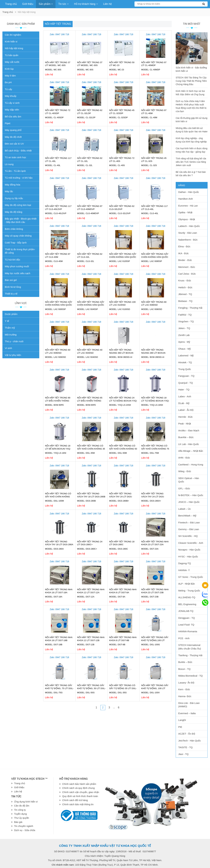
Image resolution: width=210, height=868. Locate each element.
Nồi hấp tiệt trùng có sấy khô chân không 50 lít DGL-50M (123, 449)
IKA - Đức (183, 253)
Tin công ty (20, 810)
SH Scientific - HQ (188, 536)
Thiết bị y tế (11, 294)
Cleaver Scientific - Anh (191, 543)
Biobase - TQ (185, 301)
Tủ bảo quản (12, 55)
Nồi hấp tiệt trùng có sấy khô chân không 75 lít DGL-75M (155, 449)
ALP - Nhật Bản (187, 584)
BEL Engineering (187, 604)
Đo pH (8, 82)
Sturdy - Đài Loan (188, 233)
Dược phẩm (11, 314)
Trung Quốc (185, 369)
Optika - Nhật (185, 212)
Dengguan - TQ (187, 618)
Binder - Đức (185, 260)
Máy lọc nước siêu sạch (18, 273)
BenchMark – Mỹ (187, 516)
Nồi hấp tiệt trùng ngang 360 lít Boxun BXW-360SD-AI (121, 353)
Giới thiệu (28, 4)
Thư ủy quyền (22, 818)
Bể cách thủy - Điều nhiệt (18, 151)
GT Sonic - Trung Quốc (191, 577)
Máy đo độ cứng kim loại (18, 205)
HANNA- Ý (184, 570)
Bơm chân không (14, 229)
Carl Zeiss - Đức (187, 274)
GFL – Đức (184, 488)
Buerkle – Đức (186, 437)
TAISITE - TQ (185, 747)
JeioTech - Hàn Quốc (190, 741)
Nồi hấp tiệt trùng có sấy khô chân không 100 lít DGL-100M (58, 497)
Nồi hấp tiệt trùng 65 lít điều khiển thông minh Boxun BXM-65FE (90, 401)
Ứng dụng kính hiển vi (26, 802)
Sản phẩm (46, 4)
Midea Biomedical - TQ (190, 676)
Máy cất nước (12, 62)
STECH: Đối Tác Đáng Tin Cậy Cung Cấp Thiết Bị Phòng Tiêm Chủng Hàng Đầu (191, 81)
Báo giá (18, 822)
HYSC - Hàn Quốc (188, 557)
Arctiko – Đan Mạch (189, 430)
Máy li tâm (10, 76)
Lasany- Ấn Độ (186, 683)
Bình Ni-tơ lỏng (13, 287)
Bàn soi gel (11, 280)
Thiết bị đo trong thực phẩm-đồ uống (20, 251)
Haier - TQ (184, 390)
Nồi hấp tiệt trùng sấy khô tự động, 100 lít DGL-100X (155, 688)
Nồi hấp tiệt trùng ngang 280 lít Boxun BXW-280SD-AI (153, 353)
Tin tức (63, 4)
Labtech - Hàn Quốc (189, 226)
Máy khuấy (11, 96)
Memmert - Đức (187, 267)
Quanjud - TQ (186, 383)
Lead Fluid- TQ (186, 625)
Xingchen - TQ (186, 321)
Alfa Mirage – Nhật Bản (191, 451)
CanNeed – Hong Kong (191, 465)
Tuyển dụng (20, 814)
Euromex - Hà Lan (188, 206)
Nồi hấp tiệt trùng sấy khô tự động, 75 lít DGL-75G (59, 688)
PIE (180, 727)
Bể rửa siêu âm (13, 117)
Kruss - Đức (185, 280)
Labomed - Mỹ (186, 355)
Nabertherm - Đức (188, 240)
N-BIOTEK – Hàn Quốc (191, 495)
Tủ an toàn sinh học (15, 157)
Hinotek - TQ (185, 362)
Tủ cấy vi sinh (12, 103)
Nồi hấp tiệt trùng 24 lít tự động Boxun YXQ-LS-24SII (123, 401)
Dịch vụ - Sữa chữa (25, 830)
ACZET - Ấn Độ (187, 734)
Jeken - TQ (184, 328)
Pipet (8, 123)
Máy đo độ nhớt (13, 137)
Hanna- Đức (185, 696)
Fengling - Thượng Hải (190, 308)
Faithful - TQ (185, 315)
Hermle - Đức (185, 417)
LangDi (182, 720)
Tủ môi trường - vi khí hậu (19, 178)
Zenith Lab (184, 335)
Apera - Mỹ (184, 342)
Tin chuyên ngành (24, 826)
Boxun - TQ (184, 669)
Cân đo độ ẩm (22, 806)
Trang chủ (11, 4)
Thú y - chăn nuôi (14, 341)
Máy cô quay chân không (18, 236)
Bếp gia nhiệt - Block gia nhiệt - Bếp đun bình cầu (21, 220)
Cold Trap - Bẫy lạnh (16, 243)
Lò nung (9, 164)
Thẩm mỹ (10, 328)
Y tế (7, 321)
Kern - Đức (184, 689)
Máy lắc (9, 191)
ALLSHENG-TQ (187, 597)
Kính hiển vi (11, 42)
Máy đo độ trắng (14, 212)
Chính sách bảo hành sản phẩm (79, 784)
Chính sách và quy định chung (78, 788)
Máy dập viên (12, 110)
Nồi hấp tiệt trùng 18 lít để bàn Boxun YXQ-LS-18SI (58, 449)
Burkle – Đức (185, 662)
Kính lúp (9, 69)
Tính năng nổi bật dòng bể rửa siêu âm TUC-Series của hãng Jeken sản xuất (191, 162)
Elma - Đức (184, 246)
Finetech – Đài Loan (189, 522)
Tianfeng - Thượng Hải (190, 655)
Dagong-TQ (185, 563)
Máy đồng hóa (13, 185)
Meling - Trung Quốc (189, 591)
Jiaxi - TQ (183, 754)
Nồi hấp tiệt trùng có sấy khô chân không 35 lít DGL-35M (91, 449)
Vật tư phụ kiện (13, 355)
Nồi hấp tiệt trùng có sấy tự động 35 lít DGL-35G (123, 688)
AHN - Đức (184, 458)
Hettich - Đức (185, 287)
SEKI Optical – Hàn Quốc (189, 480)
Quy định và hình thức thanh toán (80, 796)
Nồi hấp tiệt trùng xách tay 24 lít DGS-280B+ (121, 497)
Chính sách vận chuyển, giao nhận (81, 792)
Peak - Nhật (185, 424)
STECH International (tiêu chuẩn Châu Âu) (190, 647)
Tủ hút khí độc (13, 260)
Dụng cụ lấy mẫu (14, 198)
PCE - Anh (184, 638)
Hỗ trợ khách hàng (86, 4)
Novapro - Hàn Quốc (189, 550)
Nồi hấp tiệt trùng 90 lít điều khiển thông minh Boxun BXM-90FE (58, 401)
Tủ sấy (8, 89)
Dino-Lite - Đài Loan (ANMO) (189, 705)
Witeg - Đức (185, 471)
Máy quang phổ (13, 130)
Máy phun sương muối (17, 266)
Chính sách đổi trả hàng (75, 800)
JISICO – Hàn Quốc (189, 502)
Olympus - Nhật (187, 219)
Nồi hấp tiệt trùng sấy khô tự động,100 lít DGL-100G (155, 640)
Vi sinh (8, 348)
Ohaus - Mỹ (185, 349)
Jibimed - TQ (185, 294)
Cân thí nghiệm (13, 35)
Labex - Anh (185, 396)
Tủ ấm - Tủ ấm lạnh (15, 171)
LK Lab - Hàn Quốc (189, 444)
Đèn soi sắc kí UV (14, 144)
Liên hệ (107, 4)
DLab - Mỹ (184, 403)
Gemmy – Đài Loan (189, 529)
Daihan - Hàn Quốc (189, 192)
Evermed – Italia (187, 713)
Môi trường (11, 335)
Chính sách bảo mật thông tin (78, 804)
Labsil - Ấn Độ (186, 410)
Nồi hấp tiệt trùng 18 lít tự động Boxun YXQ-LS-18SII (155, 401)
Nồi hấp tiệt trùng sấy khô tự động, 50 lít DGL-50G (91, 688)
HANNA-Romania (188, 631)
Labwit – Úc (185, 509)
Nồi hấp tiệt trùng (58, 24)
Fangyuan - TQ (186, 376)
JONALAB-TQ (186, 611)
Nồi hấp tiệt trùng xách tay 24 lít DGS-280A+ (153, 497)
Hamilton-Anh (186, 199)
